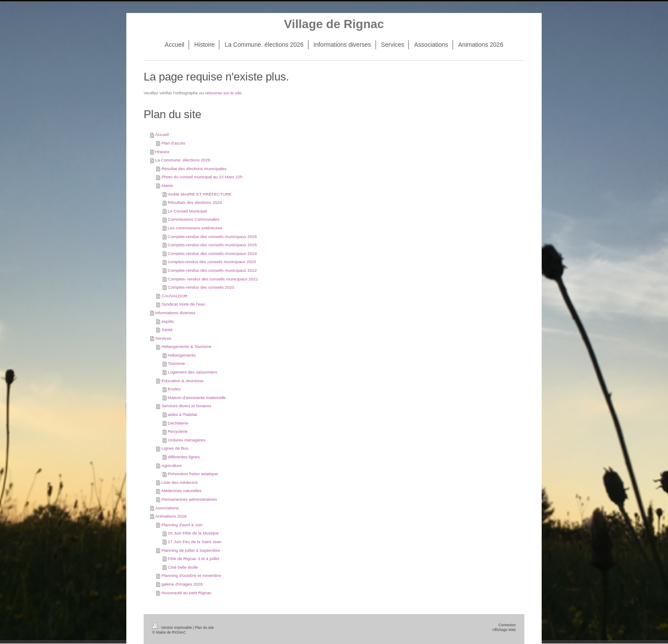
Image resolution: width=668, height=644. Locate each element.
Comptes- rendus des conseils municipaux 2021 (213, 279)
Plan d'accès (173, 143)
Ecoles (174, 389)
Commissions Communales (194, 219)
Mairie (167, 185)
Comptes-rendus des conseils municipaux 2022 (212, 270)
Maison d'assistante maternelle (197, 398)
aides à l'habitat (183, 414)
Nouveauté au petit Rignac (186, 593)
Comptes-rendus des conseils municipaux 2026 (212, 237)
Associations (167, 508)
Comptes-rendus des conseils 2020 (201, 287)
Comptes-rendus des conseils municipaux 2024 (212, 253)
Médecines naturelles (181, 491)
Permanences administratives (189, 499)
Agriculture (172, 465)
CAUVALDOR (174, 296)
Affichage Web (504, 630)
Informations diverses (175, 313)
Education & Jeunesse (183, 381)
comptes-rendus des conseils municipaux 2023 (212, 262)
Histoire (162, 152)
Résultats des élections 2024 (195, 202)
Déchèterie (178, 423)
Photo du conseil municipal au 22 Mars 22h (202, 177)
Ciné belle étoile (183, 567)
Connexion (507, 625)
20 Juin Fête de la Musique (193, 533)
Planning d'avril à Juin (182, 525)
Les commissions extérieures (195, 228)
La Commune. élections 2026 (182, 160)
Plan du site (204, 628)
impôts (168, 321)
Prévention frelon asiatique (193, 474)
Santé (167, 330)
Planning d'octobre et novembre (191, 575)
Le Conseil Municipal (187, 211)
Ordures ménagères (187, 440)
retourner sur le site (223, 93)
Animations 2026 (171, 516)
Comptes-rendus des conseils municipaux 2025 (212, 245)
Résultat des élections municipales (194, 169)
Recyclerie (178, 431)
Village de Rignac (334, 24)
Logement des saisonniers (193, 372)
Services (163, 338)
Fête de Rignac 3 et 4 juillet (194, 559)
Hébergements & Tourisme (186, 346)
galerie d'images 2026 (182, 584)
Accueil (162, 134)
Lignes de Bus (175, 448)
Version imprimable (173, 628)
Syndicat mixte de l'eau (183, 304)
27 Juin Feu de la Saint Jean (195, 542)
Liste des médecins (180, 482)
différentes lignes (184, 457)
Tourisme (177, 363)
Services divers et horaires (186, 406)
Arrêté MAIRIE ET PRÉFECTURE (200, 194)
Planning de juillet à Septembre (191, 550)
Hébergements (182, 355)
